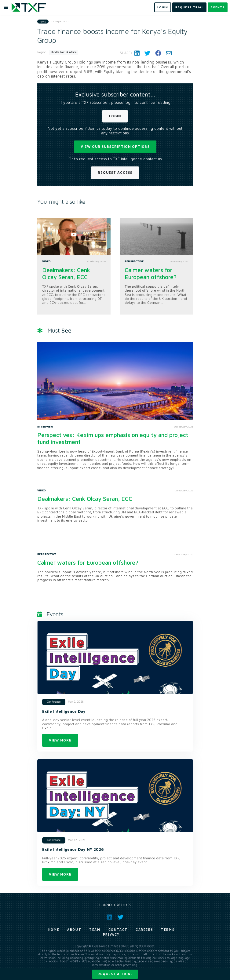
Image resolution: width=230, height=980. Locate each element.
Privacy (111, 934)
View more (60, 740)
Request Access (115, 172)
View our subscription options (115, 146)
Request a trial (115, 974)
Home (54, 930)
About (74, 930)
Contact (118, 930)
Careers (144, 930)
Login (115, 116)
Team (95, 930)
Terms (168, 930)
